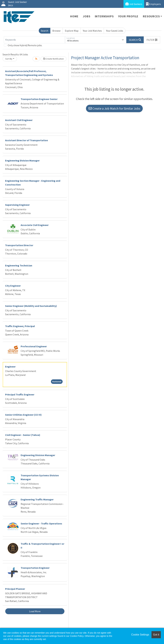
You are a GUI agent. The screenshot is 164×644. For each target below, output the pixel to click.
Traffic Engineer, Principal (20, 326)
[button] (152, 40)
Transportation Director (19, 245)
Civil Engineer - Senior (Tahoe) (23, 435)
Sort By (9, 59)
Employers (153, 4)
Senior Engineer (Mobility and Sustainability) (31, 306)
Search (45, 31)
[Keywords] (34, 40)
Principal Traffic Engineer (20, 394)
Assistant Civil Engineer (19, 120)
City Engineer (13, 286)
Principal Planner (15, 589)
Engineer (10, 367)
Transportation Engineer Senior (39, 99)
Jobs (86, 16)
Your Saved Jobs (115, 31)
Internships (104, 16)
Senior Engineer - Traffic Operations (41, 523)
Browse (56, 31)
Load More (35, 611)
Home (74, 16)
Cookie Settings (140, 635)
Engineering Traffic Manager (37, 499)
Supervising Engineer (17, 205)
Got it (156, 635)
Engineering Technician (19, 265)
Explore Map (72, 31)
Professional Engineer (34, 346)
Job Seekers (134, 4)
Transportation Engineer (35, 568)
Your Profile (128, 16)
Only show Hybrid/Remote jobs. (25, 45)
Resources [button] (151, 16)
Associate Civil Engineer (35, 225)
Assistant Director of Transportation (27, 140)
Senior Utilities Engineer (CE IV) (23, 415)
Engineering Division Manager (22, 160)
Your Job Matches (92, 31)
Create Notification (53, 59)
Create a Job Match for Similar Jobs (114, 108)
